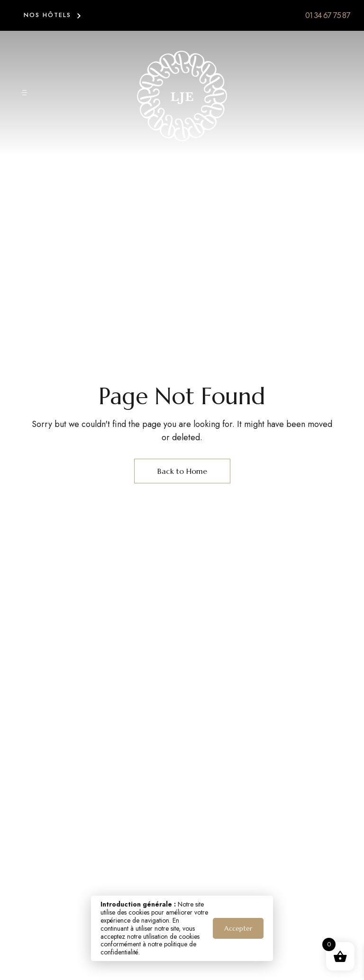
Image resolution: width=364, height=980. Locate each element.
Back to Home (182, 471)
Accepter (238, 928)
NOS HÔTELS (47, 15)
